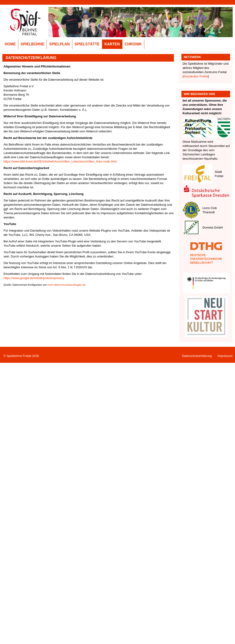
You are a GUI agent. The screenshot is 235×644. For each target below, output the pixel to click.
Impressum (225, 356)
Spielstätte (87, 44)
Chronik (133, 44)
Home (10, 44)
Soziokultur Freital (196, 76)
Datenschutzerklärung (197, 356)
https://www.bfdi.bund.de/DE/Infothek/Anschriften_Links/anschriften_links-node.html (60, 161)
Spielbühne (33, 44)
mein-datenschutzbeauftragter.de (67, 285)
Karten (112, 44)
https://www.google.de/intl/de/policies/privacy (34, 278)
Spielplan (59, 44)
